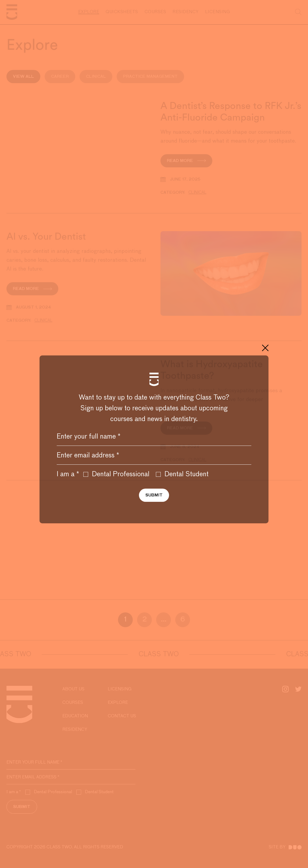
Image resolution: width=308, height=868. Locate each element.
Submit (154, 495)
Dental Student (182, 474)
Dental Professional (116, 474)
